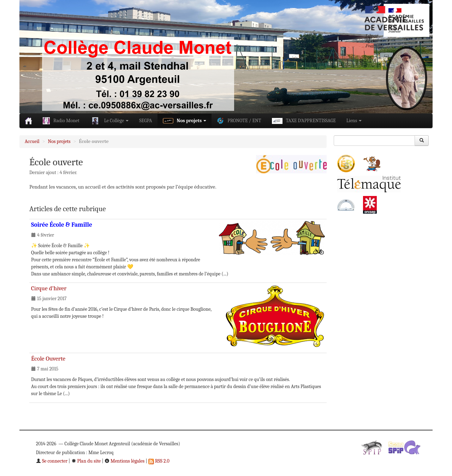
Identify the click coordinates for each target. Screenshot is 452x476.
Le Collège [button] (109, 121)
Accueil (32, 141)
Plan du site (86, 461)
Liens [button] (354, 121)
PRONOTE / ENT (239, 121)
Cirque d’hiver (49, 288)
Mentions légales (124, 461)
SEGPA (145, 121)
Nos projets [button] (185, 121)
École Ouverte (48, 358)
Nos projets (59, 141)
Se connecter (52, 461)
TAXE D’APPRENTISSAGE (304, 121)
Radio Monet (61, 121)
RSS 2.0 (159, 461)
